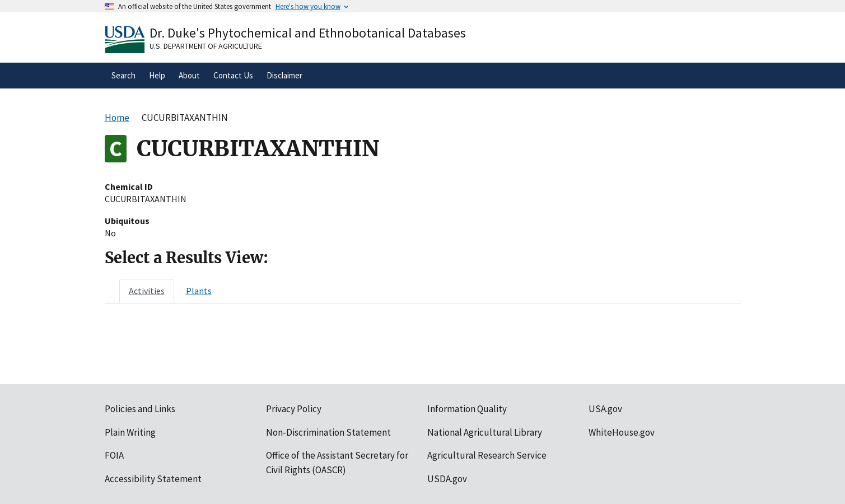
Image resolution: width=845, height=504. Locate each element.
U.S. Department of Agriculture (206, 46)
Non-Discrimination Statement (328, 432)
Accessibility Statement (153, 479)
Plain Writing (130, 432)
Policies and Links (140, 409)
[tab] (147, 291)
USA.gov (605, 409)
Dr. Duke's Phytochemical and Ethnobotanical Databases (308, 33)
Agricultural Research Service (487, 455)
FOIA (114, 455)
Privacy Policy (294, 409)
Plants (199, 291)
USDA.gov (447, 479)
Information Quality (467, 409)
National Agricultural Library (485, 432)
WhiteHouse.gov (622, 432)
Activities (147, 291)
